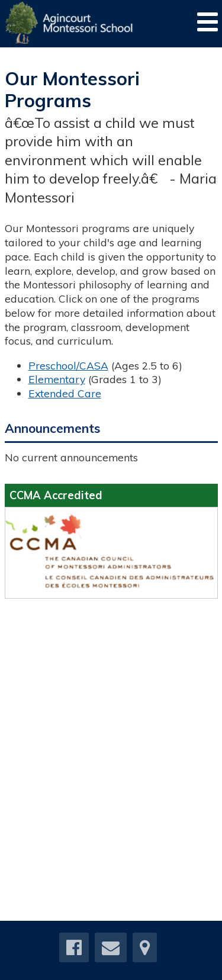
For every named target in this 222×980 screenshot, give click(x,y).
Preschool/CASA (68, 365)
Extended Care (65, 393)
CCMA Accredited (56, 495)
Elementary (57, 379)
